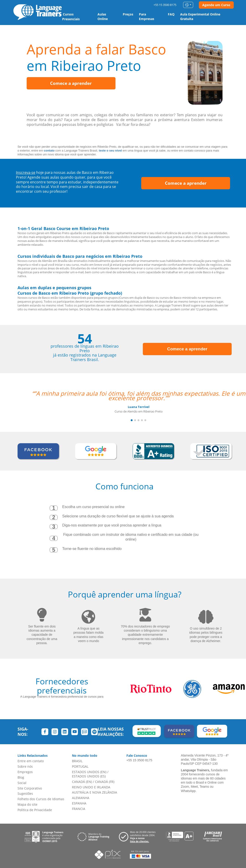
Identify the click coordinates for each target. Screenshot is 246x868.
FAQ (171, 14)
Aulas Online (103, 17)
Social (22, 783)
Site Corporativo (30, 788)
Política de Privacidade (35, 810)
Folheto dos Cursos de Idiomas (41, 799)
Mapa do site (27, 804)
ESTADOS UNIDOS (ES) (89, 776)
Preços (128, 14)
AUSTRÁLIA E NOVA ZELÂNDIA (95, 792)
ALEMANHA (81, 798)
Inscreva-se (26, 172)
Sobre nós (25, 766)
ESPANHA (79, 803)
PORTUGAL (80, 766)
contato (49, 151)
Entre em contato (31, 761)
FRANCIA (79, 809)
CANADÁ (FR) (105, 782)
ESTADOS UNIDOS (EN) (89, 772)
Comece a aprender (71, 83)
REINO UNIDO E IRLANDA (91, 787)
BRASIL (77, 761)
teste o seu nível (110, 151)
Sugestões (25, 793)
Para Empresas (147, 17)
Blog (21, 777)
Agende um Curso (216, 5)
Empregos (25, 772)
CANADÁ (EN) (82, 782)
